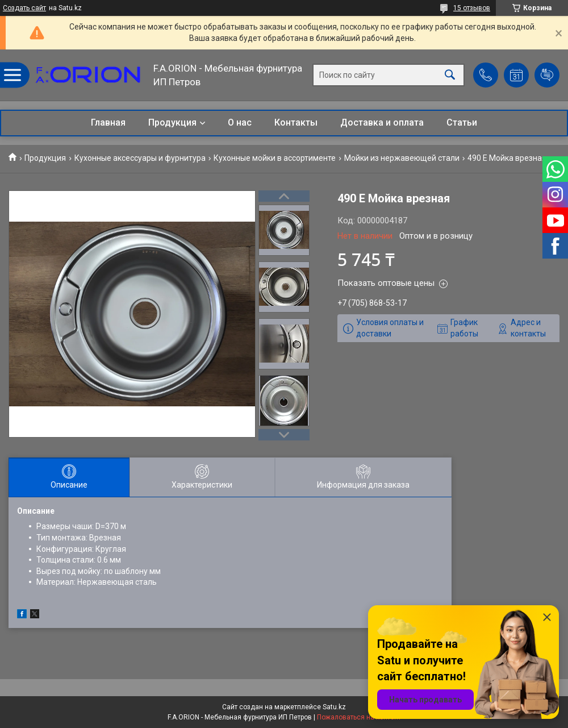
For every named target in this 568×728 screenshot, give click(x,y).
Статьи (462, 122)
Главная (108, 122)
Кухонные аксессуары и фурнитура (140, 158)
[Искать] (450, 75)
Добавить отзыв (547, 75)
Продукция (172, 122)
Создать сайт (24, 8)
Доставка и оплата (382, 122)
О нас (240, 122)
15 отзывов (472, 8)
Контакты (296, 122)
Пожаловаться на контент (359, 717)
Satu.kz (334, 707)
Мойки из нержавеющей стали (402, 158)
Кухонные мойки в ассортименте (275, 158)
